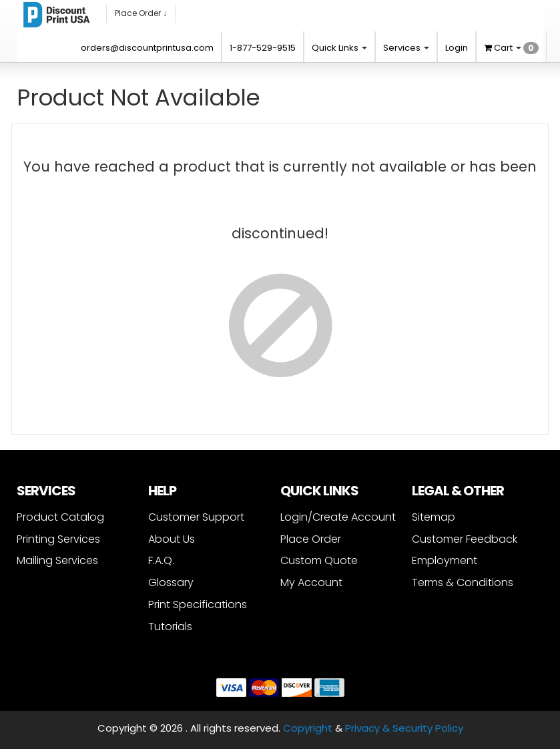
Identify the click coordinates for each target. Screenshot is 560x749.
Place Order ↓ (141, 13)
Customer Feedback (465, 539)
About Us (172, 539)
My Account (311, 582)
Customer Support (196, 517)
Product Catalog (60, 517)
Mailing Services (57, 560)
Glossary (171, 582)
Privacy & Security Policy (404, 728)
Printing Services (58, 539)
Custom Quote (319, 560)
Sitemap (434, 517)
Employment (445, 560)
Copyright (308, 728)
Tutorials (170, 627)
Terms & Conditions (463, 582)
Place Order (311, 539)
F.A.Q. (161, 560)
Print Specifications (198, 604)
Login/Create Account (338, 517)
